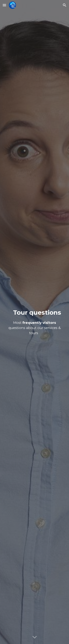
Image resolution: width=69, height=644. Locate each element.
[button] (4, 5)
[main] (35, 322)
